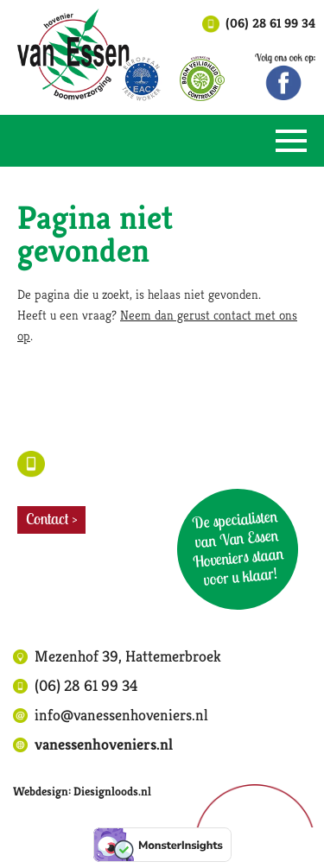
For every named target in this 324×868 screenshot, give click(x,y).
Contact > (51, 519)
